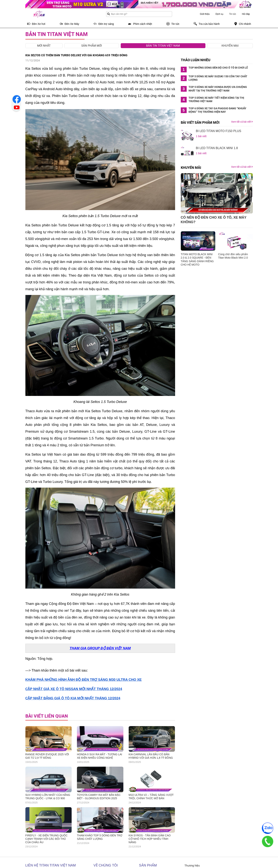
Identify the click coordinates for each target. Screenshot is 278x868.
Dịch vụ (219, 14)
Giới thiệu (205, 14)
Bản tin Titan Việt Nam (163, 46)
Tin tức (233, 14)
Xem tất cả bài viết (242, 122)
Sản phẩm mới (92, 46)
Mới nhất (44, 46)
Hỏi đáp (246, 14)
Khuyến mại (230, 46)
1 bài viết (201, 136)
